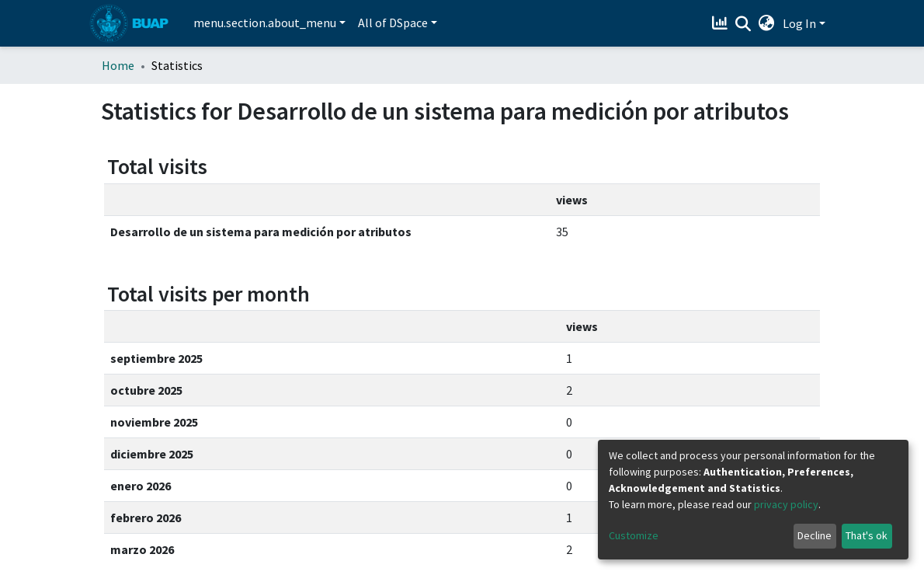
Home (118, 65)
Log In (799, 23)
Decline (815, 535)
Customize (634, 535)
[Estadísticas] (722, 23)
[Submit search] (743, 24)
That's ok (867, 535)
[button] (767, 23)
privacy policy (786, 504)
